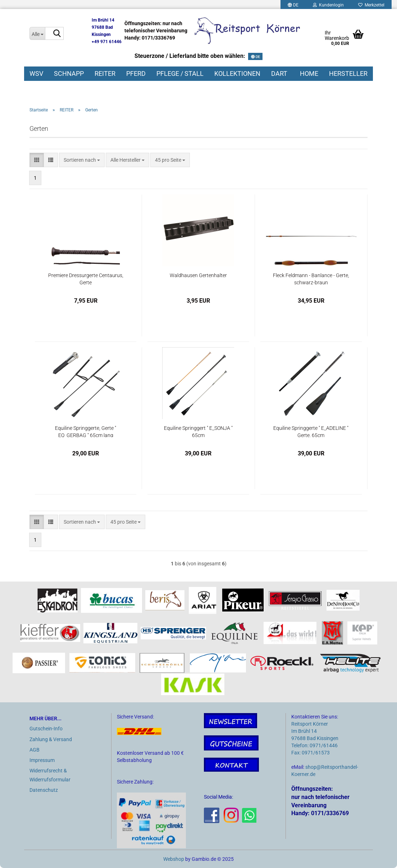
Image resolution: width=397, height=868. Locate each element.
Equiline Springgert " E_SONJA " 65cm (198, 431)
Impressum (42, 760)
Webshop (174, 859)
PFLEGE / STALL (180, 74)
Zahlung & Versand (51, 739)
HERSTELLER (348, 74)
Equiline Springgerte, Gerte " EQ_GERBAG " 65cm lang (86, 431)
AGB (35, 750)
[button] (37, 160)
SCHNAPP (69, 74)
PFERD (136, 74)
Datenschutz (44, 790)
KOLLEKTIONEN (237, 74)
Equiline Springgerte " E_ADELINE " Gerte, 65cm (311, 431)
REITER (105, 74)
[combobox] (82, 160)
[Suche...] (37, 33)
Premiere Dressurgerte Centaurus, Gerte (86, 278)
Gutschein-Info (46, 729)
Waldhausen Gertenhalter (198, 275)
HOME (309, 74)
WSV (36, 74)
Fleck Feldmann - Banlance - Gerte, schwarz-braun (311, 278)
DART (279, 74)
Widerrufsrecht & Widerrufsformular (50, 775)
